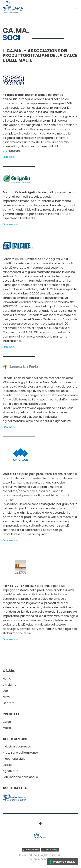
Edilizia (7, 765)
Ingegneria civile (14, 759)
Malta (7, 728)
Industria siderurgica (17, 746)
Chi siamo (9, 685)
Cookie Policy (51, 850)
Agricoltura (11, 771)
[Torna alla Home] (13, 7)
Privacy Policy (32, 850)
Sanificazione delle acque (20, 777)
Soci (6, 691)
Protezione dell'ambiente (20, 753)
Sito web (11, 157)
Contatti (9, 703)
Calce (7, 722)
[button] (77, 7)
